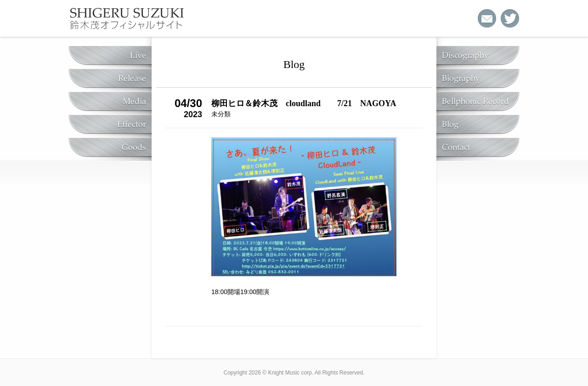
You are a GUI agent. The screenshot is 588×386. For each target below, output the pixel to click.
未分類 (221, 114)
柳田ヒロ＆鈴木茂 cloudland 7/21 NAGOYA (304, 103)
